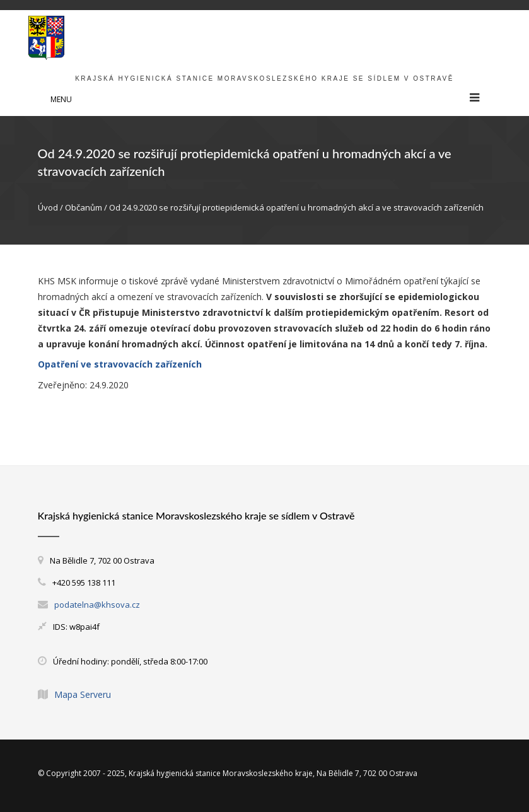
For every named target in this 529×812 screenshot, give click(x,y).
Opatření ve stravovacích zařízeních (120, 364)
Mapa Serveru (83, 694)
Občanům (84, 207)
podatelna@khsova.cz (97, 605)
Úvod (48, 207)
